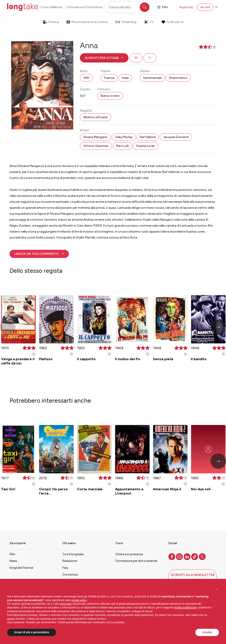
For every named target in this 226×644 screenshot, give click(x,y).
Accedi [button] (205, 7)
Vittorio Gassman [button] (96, 146)
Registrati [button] (186, 7)
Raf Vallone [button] (148, 137)
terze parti (66, 604)
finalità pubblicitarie (185, 608)
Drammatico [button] (178, 78)
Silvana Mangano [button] (95, 137)
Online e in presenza (129, 554)
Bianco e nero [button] (110, 96)
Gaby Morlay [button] (124, 137)
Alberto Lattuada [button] (95, 117)
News (13, 561)
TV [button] (149, 22)
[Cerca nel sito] (128, 7)
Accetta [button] (207, 632)
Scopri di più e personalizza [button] (32, 632)
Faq (65, 568)
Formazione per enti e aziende (136, 561)
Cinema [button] (51, 22)
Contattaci (70, 575)
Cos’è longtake (73, 554)
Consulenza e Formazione (84, 7)
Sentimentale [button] (152, 78)
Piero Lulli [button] (122, 146)
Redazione (70, 561)
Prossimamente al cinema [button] (87, 22)
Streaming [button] (126, 22)
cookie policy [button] (79, 600)
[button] (104, 58)
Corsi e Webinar (52, 7)
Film (12, 554)
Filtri (163, 7)
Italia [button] (125, 78)
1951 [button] (86, 78)
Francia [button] (109, 78)
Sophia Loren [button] (146, 146)
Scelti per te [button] (172, 22)
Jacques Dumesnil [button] (176, 137)
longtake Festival (21, 568)
